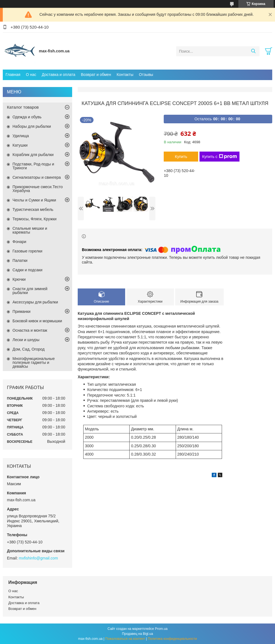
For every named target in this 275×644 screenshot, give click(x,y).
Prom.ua (161, 629)
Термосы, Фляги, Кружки (34, 219)
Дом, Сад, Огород (29, 349)
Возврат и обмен (96, 75)
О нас (31, 75)
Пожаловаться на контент (125, 639)
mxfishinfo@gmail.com (38, 558)
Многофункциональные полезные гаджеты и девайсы (34, 362)
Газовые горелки (27, 251)
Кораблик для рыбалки (33, 155)
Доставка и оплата (59, 75)
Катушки (20, 145)
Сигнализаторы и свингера (37, 177)
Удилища (21, 136)
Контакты (125, 75)
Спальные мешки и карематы (30, 230)
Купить (181, 157)
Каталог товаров (23, 107)
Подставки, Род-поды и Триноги (33, 166)
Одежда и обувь (27, 117)
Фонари (19, 242)
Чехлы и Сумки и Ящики (34, 200)
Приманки (22, 311)
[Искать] (253, 51)
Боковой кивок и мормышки (37, 321)
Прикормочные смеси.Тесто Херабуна (38, 189)
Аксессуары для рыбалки (35, 302)
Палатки (20, 260)
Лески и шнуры (26, 340)
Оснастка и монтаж (30, 330)
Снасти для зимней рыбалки (30, 291)
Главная (13, 75)
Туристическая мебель (33, 209)
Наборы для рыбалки (32, 126)
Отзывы (146, 75)
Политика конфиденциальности (172, 639)
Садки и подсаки (27, 270)
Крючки (19, 279)
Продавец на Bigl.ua (138, 634)
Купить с (219, 157)
